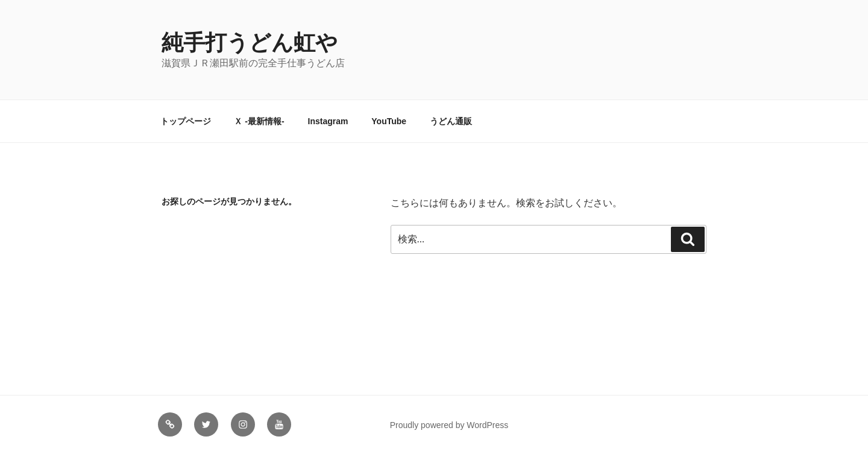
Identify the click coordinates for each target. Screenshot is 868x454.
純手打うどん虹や (250, 43)
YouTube (389, 121)
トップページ (186, 121)
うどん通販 (451, 121)
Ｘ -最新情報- (259, 121)
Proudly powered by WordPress (449, 425)
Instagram (328, 121)
